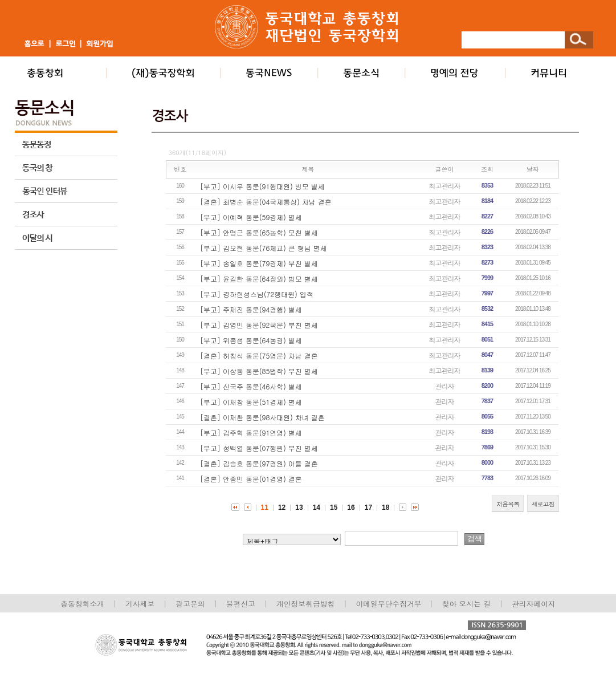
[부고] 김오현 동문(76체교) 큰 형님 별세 (264, 248)
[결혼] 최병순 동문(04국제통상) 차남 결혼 (266, 202)
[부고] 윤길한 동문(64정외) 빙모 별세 (259, 279)
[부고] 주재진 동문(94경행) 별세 (251, 309)
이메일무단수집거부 (389, 604)
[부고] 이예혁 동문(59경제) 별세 (251, 217)
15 (334, 508)
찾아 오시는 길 (466, 604)
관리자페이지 (534, 604)
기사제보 (140, 604)
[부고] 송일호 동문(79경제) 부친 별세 (259, 263)
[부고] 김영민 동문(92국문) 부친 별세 (259, 325)
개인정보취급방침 (305, 604)
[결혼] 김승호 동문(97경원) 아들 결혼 (259, 463)
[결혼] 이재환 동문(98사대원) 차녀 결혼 (262, 417)
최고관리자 (445, 186)
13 (299, 508)
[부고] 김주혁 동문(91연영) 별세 (251, 433)
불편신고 (241, 604)
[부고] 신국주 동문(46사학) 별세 (251, 386)
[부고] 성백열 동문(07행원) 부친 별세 (259, 448)
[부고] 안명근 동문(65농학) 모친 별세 (259, 232)
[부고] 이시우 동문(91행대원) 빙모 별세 (262, 186)
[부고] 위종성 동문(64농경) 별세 (251, 340)
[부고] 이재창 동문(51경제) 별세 (251, 402)
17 (368, 508)
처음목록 (508, 504)
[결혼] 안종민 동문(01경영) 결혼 (251, 479)
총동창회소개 (82, 604)
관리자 (445, 386)
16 (351, 508)
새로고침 (543, 504)
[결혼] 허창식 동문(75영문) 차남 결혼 (259, 356)
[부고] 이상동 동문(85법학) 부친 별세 (259, 371)
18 (385, 508)
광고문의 (190, 604)
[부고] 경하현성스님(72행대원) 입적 (257, 294)
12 (282, 508)
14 (317, 508)
